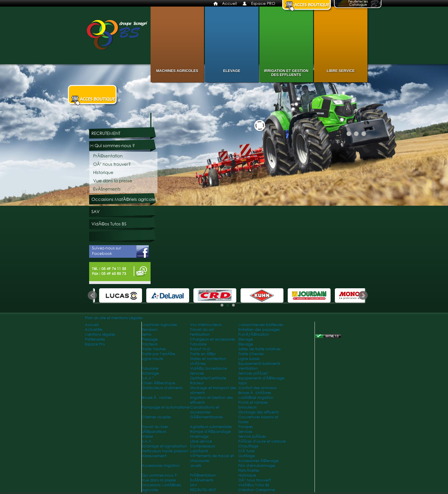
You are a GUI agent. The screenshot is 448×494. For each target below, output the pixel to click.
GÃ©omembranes (206, 417)
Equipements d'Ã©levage (261, 378)
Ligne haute (152, 359)
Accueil (229, 3)
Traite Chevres (251, 354)
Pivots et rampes (253, 402)
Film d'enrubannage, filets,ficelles (257, 468)
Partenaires (95, 339)
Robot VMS (200, 349)
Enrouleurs (247, 407)
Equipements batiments (259, 364)
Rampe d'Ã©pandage (210, 432)
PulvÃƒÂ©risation (254, 334)
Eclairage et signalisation (164, 446)
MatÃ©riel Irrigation (256, 398)
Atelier (147, 436)
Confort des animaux (257, 388)
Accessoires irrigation (161, 466)
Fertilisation (200, 334)
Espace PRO (263, 3)
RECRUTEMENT (106, 133)
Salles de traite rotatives (259, 349)
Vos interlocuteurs (206, 325)
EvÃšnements (107, 189)
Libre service (341, 71)
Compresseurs (203, 446)
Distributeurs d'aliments (162, 388)
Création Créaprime (257, 490)
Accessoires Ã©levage (258, 461)
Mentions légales (100, 334)
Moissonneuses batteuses (261, 325)
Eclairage (150, 373)
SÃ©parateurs (154, 432)
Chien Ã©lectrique (158, 383)
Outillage (247, 456)
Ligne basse (249, 359)
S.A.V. (147, 441)
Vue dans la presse (113, 181)
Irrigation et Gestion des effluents (286, 73)
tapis (243, 383)
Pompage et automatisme (166, 407)
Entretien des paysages (259, 330)
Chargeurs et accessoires (213, 339)
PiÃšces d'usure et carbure (262, 441)
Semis (147, 334)
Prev (92, 295)
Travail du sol (202, 330)
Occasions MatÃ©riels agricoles (124, 199)
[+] (92, 146)
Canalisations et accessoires (205, 410)
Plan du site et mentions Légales (114, 318)
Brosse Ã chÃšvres (255, 393)
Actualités (94, 330)
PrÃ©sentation (108, 156)
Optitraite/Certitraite (208, 378)
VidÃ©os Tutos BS (109, 224)
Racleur (197, 383)
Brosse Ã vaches (157, 398)
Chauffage (248, 446)
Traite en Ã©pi (203, 354)
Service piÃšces (252, 436)
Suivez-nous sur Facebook (120, 251)
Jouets (196, 466)
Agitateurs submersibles (211, 427)
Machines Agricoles (177, 71)
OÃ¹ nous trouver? (112, 164)
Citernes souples (156, 417)
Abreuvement (154, 456)
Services (197, 373)
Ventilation (248, 368)
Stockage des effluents (259, 412)
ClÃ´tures (247, 451)
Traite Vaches (154, 349)
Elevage (232, 71)
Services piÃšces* (254, 373)
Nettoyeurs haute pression (165, 451)
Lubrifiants (199, 451)
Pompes (246, 427)
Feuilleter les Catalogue (358, 3)
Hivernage (199, 436)
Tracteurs (150, 344)
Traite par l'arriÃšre (158, 354)
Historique (103, 172)
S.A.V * (148, 378)
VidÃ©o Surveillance (208, 368)
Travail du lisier (155, 427)
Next (363, 295)
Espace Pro (95, 344)
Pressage (150, 339)
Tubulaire (198, 344)
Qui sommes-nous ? (115, 146)
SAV (96, 212)
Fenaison (150, 330)
